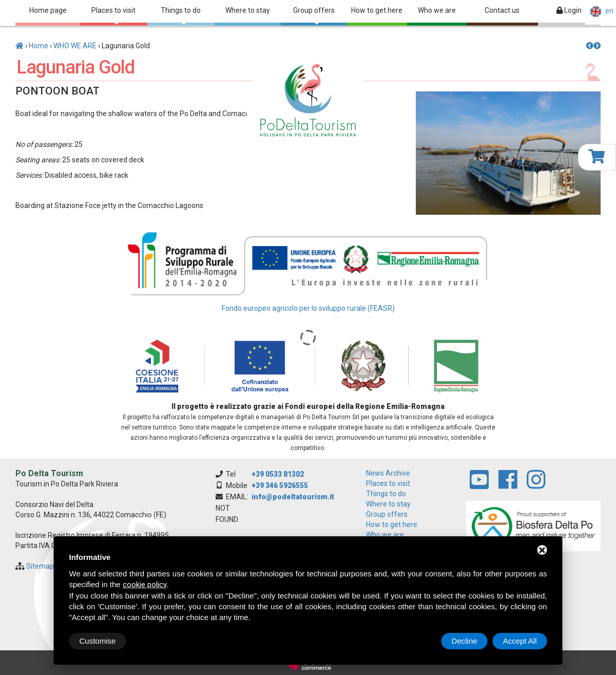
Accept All (520, 641)
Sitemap (40, 566)
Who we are (437, 10)
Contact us (502, 10)
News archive (388, 473)
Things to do (181, 15)
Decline (465, 641)
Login (569, 10)
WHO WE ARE (75, 46)
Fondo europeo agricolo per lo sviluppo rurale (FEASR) (308, 308)
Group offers (314, 15)
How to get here (377, 10)
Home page (48, 10)
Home (38, 46)
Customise (98, 641)
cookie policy (145, 585)
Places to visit (113, 15)
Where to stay (248, 10)
